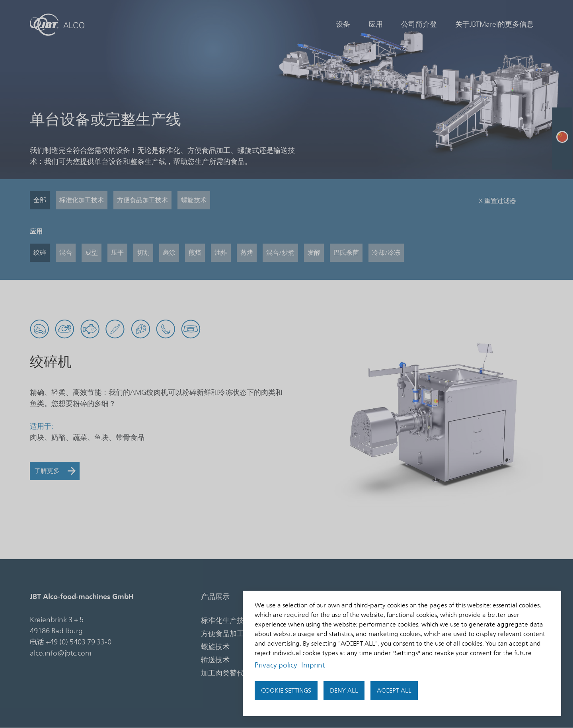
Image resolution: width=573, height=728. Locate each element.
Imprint (313, 665)
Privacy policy (276, 665)
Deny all (344, 691)
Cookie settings (286, 691)
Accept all (394, 691)
